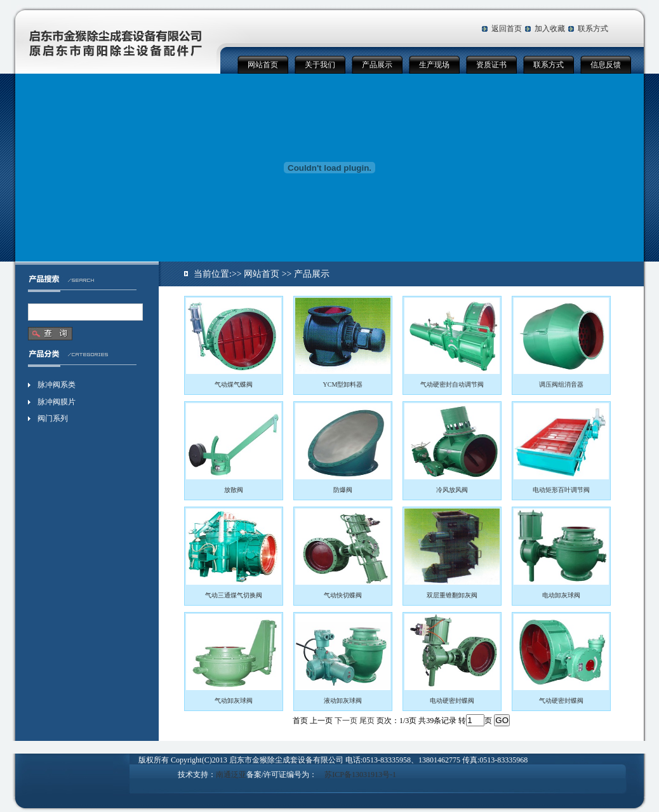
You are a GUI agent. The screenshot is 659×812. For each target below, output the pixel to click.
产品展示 (377, 65)
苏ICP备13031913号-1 (360, 775)
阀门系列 (53, 418)
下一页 (346, 721)
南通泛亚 (231, 775)
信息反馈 (606, 65)
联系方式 (593, 29)
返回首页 (507, 29)
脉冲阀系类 (57, 385)
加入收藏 (550, 29)
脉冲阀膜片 (57, 402)
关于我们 (320, 65)
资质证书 (491, 65)
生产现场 (434, 65)
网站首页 (263, 65)
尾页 (367, 721)
